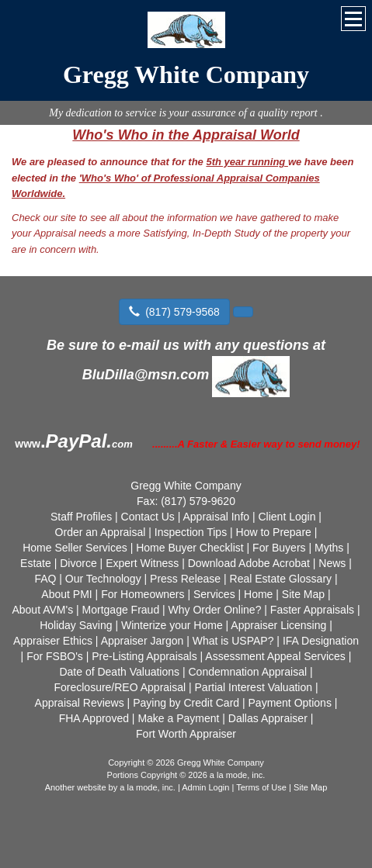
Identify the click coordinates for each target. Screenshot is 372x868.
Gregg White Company (186, 74)
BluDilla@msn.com (146, 375)
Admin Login (205, 787)
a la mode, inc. (148, 787)
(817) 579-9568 (174, 312)
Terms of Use (261, 787)
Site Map (310, 787)
